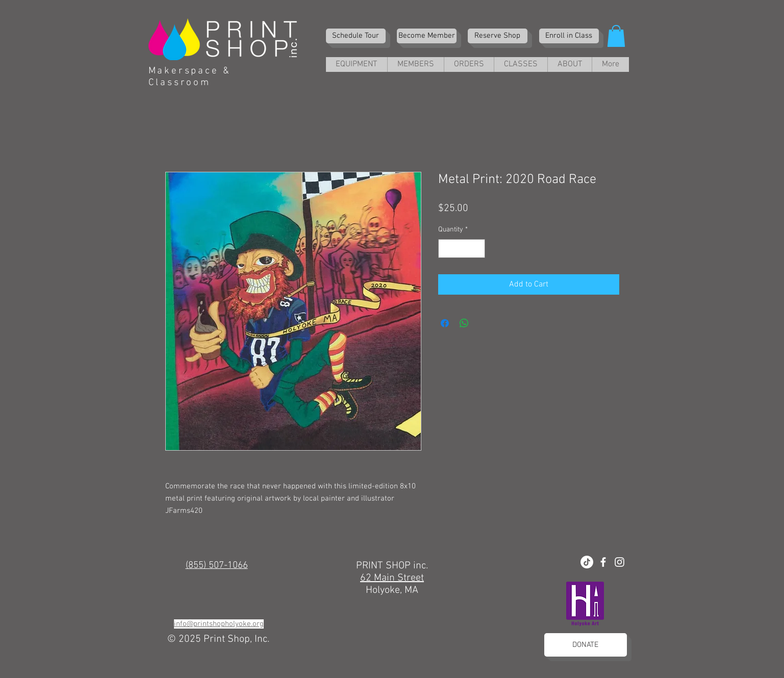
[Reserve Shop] (498, 36)
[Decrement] (446, 249)
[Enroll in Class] (569, 36)
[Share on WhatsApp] (464, 323)
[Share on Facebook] (445, 323)
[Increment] (477, 249)
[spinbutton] (462, 249)
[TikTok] (587, 562)
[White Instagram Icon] (619, 562)
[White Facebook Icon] (603, 562)
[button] (616, 36)
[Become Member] (427, 36)
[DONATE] (586, 645)
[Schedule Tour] (356, 36)
